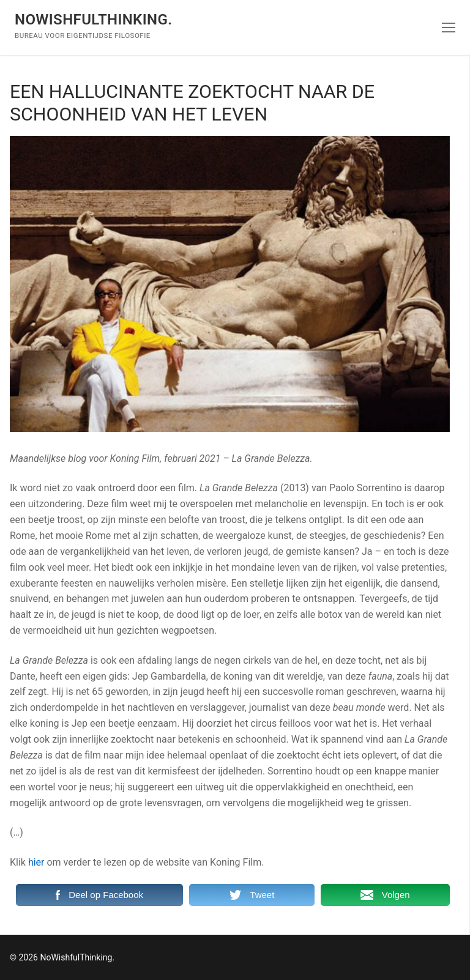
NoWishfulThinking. (93, 20)
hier (36, 862)
